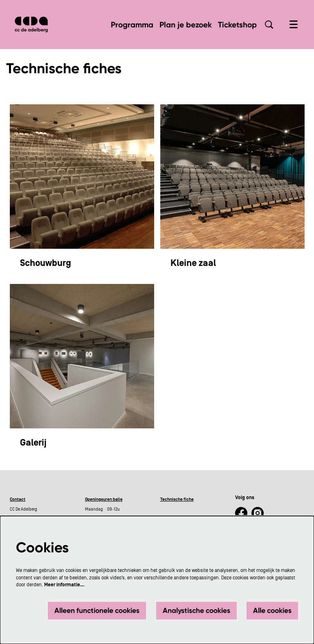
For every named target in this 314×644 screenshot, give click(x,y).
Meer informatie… (64, 585)
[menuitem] (132, 25)
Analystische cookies (196, 610)
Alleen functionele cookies (97, 610)
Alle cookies (272, 610)
